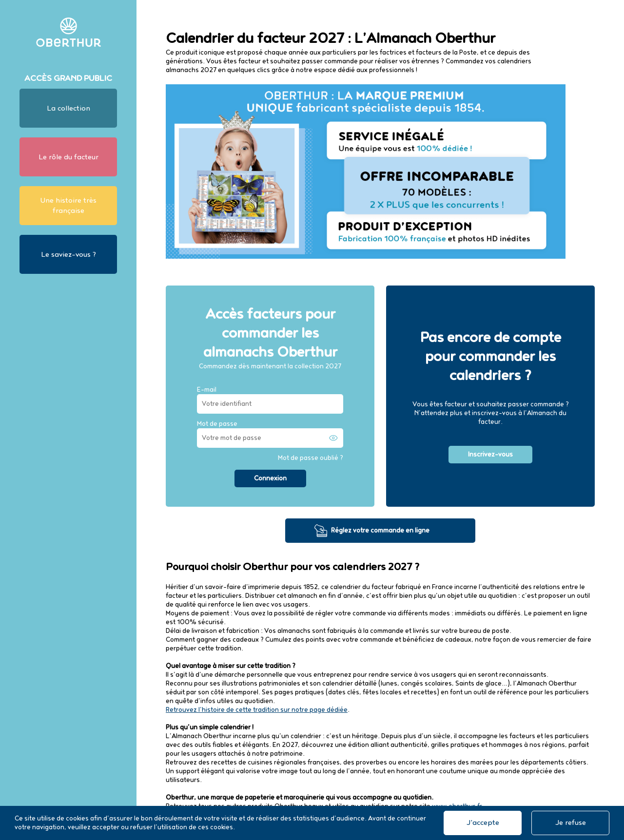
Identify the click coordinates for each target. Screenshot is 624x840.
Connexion (270, 478)
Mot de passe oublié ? (311, 458)
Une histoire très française (68, 206)
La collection (68, 108)
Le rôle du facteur (68, 157)
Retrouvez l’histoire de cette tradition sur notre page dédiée (257, 710)
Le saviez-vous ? (68, 255)
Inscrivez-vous (490, 455)
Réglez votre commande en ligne (380, 531)
